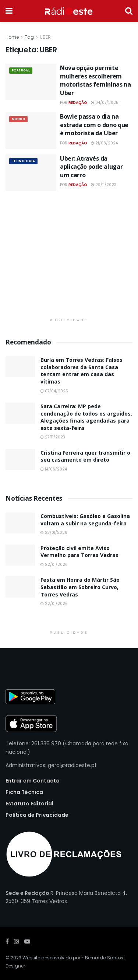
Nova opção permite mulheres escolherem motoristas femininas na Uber (95, 80)
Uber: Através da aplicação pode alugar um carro (91, 167)
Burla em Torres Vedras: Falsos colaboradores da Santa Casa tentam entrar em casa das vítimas (82, 371)
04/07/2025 (105, 103)
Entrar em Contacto (33, 781)
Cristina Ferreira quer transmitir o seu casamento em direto (85, 456)
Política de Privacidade (37, 815)
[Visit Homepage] (69, 11)
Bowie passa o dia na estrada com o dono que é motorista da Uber (94, 125)
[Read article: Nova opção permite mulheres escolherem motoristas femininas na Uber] (31, 82)
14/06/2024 (54, 469)
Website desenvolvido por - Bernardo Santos (73, 958)
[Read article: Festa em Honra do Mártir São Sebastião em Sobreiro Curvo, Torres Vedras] (20, 587)
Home (12, 37)
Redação (78, 103)
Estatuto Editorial (29, 804)
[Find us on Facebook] (7, 941)
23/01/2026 (54, 533)
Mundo (18, 119)
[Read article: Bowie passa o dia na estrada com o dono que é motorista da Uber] (31, 131)
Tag (29, 37)
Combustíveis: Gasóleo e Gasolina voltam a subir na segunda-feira (85, 520)
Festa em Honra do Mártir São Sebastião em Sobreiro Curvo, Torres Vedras (80, 587)
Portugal (21, 71)
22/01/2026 (54, 565)
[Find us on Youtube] (27, 941)
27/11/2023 (53, 437)
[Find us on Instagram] (17, 941)
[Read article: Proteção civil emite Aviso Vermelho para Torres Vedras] (20, 555)
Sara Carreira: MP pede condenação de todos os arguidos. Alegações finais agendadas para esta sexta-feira (86, 417)
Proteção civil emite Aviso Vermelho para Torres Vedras (79, 552)
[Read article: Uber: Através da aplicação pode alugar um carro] (31, 173)
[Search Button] (129, 11)
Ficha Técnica (24, 792)
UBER (45, 37)
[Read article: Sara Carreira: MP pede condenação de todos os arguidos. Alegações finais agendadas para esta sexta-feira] (20, 413)
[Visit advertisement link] (69, 259)
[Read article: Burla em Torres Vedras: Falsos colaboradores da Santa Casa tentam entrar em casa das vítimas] (20, 367)
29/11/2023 (104, 185)
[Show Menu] (9, 11)
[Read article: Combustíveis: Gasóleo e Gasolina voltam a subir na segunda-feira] (20, 523)
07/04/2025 (54, 391)
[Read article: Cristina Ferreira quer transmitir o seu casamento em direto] (20, 460)
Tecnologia (23, 161)
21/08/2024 (104, 143)
